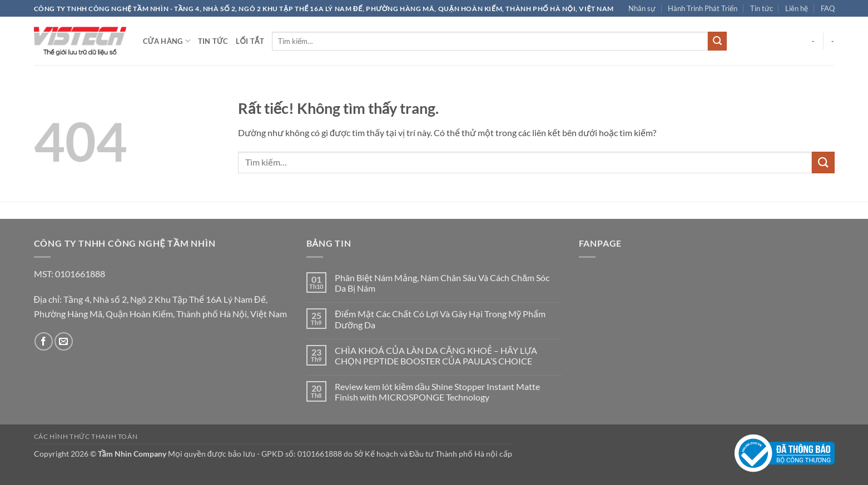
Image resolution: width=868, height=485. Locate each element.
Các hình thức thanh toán (86, 436)
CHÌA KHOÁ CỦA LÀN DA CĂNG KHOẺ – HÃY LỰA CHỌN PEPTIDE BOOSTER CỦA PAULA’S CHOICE (436, 356)
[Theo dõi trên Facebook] (44, 341)
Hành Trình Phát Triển (703, 8)
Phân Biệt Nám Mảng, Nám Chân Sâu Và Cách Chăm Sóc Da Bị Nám (442, 283)
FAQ (828, 8)
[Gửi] (717, 41)
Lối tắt (250, 41)
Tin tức (762, 8)
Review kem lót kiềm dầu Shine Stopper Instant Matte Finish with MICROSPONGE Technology (437, 392)
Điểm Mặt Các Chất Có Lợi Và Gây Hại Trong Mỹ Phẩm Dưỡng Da (440, 319)
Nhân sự (642, 8)
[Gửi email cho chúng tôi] (64, 341)
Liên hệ (797, 8)
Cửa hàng (167, 41)
